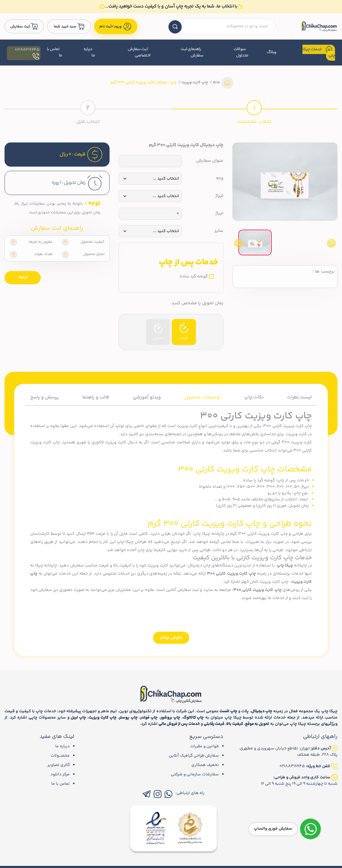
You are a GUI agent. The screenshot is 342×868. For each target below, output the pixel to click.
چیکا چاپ (285, 565)
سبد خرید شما (71, 27)
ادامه (23, 278)
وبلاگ (271, 53)
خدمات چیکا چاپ (319, 53)
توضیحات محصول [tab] (203, 397)
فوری (184, 332)
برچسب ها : (323, 272)
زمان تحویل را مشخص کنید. (197, 304)
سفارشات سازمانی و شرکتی (194, 774)
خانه (216, 83)
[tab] (254, 112)
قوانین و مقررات (204, 746)
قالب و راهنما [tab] (97, 397)
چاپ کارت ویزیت (194, 83)
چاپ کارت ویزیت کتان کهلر (265, 582)
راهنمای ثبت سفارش (192, 53)
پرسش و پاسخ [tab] (45, 397)
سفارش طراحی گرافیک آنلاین (193, 755)
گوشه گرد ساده (194, 277)
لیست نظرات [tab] (299, 397)
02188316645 (26, 53)
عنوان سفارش (210, 161)
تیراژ (219, 196)
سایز (219, 231)
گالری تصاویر (58, 765)
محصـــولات (60, 755)
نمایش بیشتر (171, 637)
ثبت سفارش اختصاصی (139, 53)
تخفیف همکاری (205, 765)
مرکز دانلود (60, 774)
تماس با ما (53, 53)
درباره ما (88, 53)
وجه (220, 179)
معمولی (158, 332)
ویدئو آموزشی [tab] (147, 397)
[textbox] (223, 27)
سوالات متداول (241, 53)
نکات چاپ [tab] (254, 397)
